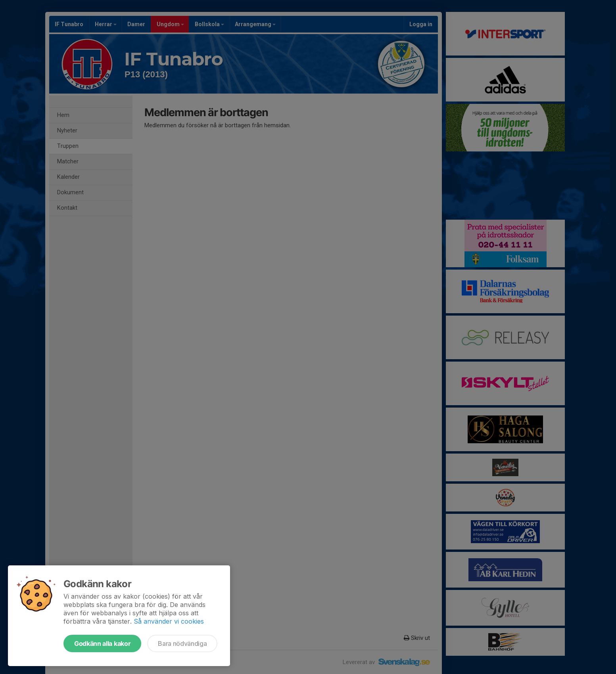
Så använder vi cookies (169, 621)
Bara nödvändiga (182, 643)
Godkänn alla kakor (102, 643)
